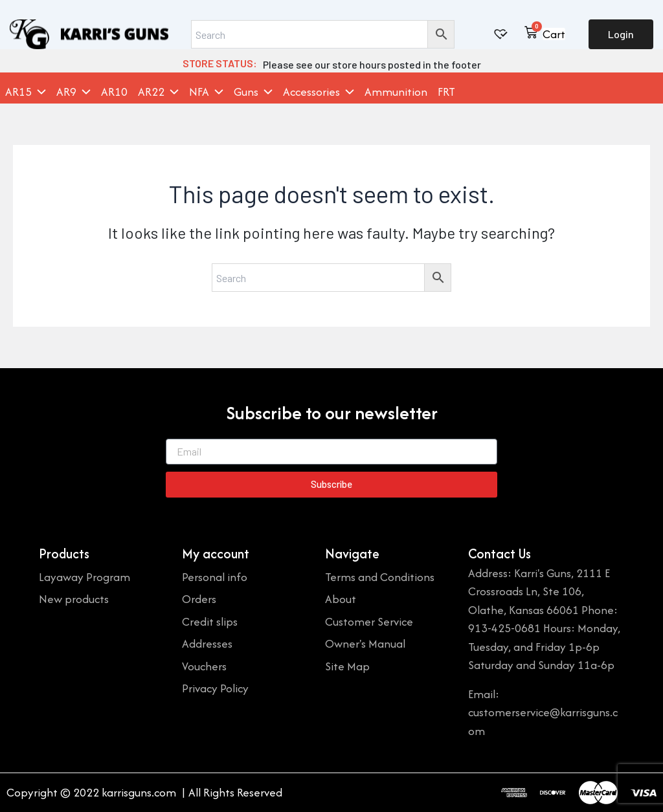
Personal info (215, 577)
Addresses (207, 643)
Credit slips (210, 621)
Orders (199, 599)
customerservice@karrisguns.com (543, 721)
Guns (253, 92)
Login (621, 34)
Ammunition (396, 92)
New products (74, 599)
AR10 (114, 92)
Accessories (319, 92)
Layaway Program (84, 577)
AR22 (158, 92)
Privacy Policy (215, 688)
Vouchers (204, 666)
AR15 (26, 92)
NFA (206, 92)
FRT (446, 92)
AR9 (73, 92)
